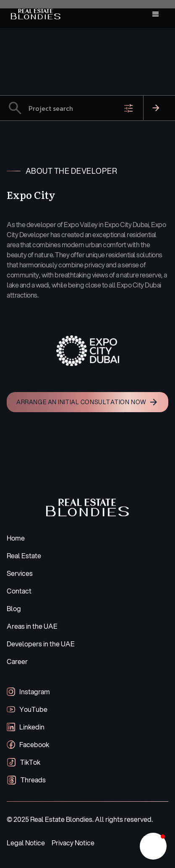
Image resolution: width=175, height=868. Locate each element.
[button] (156, 14)
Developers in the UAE (41, 644)
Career (17, 661)
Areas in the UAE (32, 626)
